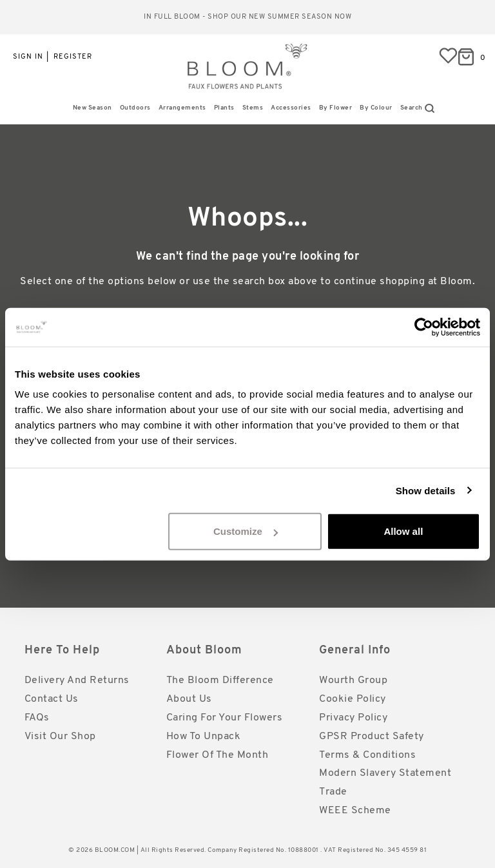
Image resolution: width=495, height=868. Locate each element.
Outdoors (135, 108)
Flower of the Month (218, 755)
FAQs (37, 718)
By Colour (376, 108)
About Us (189, 699)
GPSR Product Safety (372, 737)
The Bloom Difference (220, 680)
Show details (426, 490)
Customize (246, 531)
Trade (333, 792)
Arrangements (182, 108)
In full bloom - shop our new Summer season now (247, 17)
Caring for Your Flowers (225, 718)
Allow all (403, 531)
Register (73, 57)
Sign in (28, 57)
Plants (224, 108)
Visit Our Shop (60, 737)
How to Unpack (204, 737)
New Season (92, 108)
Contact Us (52, 699)
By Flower (336, 108)
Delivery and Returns (77, 680)
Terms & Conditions (367, 755)
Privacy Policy (353, 718)
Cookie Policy (353, 699)
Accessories (291, 108)
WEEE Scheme (355, 811)
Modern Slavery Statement (385, 773)
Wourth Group (353, 680)
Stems (253, 108)
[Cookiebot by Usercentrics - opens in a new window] (424, 327)
